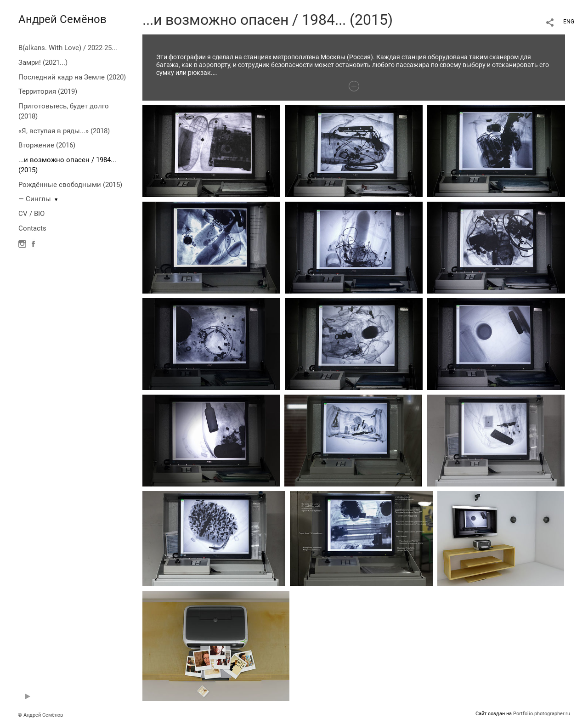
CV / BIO (31, 214)
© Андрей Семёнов (40, 715)
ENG (569, 22)
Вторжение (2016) (47, 145)
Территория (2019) (48, 91)
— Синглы (35, 199)
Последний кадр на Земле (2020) (72, 77)
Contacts (32, 228)
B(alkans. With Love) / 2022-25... (68, 48)
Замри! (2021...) (43, 62)
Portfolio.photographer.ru (542, 714)
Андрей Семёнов (62, 19)
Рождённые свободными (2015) (70, 185)
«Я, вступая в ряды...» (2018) (64, 131)
